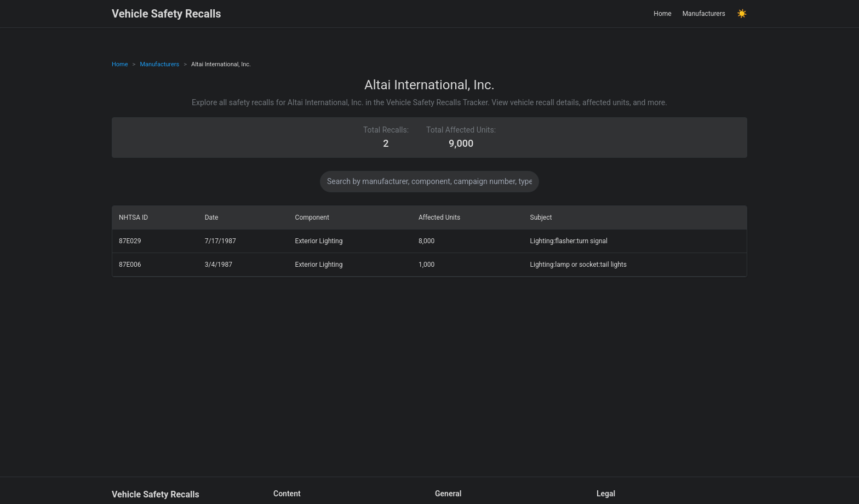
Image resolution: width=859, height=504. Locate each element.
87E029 (130, 241)
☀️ (742, 14)
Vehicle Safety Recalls (167, 14)
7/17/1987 (221, 241)
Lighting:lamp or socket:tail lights (579, 265)
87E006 (130, 265)
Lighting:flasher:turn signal (569, 241)
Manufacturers (704, 14)
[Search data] (429, 182)
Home (662, 14)
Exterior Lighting (319, 241)
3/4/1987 (219, 265)
